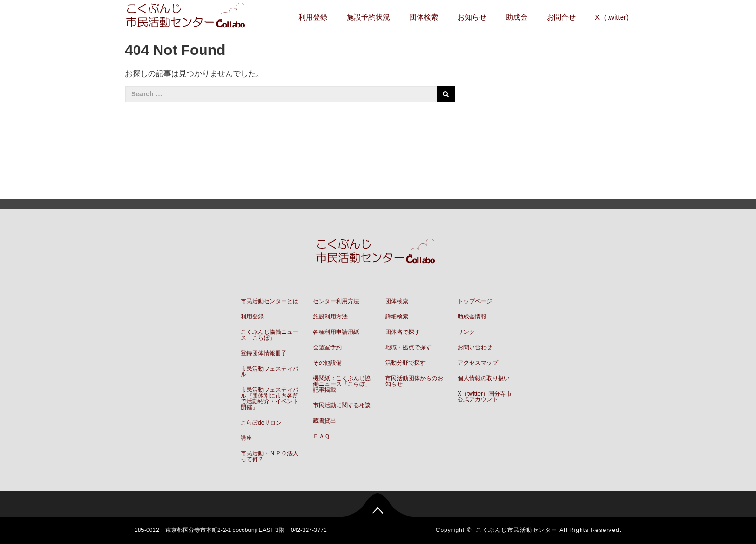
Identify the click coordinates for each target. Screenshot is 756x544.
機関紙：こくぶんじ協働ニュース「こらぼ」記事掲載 (342, 384)
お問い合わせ (475, 347)
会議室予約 (327, 347)
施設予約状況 (368, 17)
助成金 (517, 17)
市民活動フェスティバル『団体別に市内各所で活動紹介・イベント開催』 (270, 398)
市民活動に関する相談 (342, 405)
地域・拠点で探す (408, 347)
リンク (466, 332)
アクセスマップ (478, 363)
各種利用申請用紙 (336, 332)
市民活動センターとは (270, 301)
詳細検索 (397, 317)
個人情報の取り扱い (484, 378)
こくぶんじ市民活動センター (517, 530)
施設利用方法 (330, 317)
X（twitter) (612, 17)
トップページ (475, 301)
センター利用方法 (336, 301)
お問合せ (561, 17)
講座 (246, 438)
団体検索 (424, 17)
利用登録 (313, 17)
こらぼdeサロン (261, 423)
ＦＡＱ (321, 436)
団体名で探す (403, 332)
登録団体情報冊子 (264, 353)
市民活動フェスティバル (270, 372)
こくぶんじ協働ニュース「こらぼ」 (270, 335)
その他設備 (327, 363)
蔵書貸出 (324, 421)
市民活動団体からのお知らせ (414, 381)
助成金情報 (472, 317)
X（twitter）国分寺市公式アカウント (485, 397)
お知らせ (472, 17)
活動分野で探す (405, 363)
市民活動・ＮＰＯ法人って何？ (270, 456)
